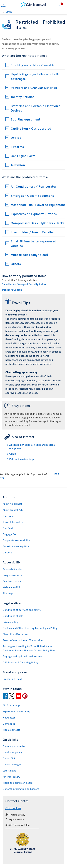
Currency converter (14, 746)
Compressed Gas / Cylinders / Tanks (37, 223)
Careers (7, 552)
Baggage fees (10, 534)
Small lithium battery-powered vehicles (33, 243)
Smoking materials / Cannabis (33, 65)
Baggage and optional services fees (23, 656)
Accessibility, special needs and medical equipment (32, 446)
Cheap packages (12, 764)
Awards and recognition (16, 546)
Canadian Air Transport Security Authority (26, 284)
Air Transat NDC (12, 777)
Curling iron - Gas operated (31, 128)
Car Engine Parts (23, 156)
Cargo (13, 454)
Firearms (17, 147)
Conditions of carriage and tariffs (22, 610)
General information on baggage (21, 789)
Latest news (9, 771)
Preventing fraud (12, 679)
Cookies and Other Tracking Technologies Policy (30, 628)
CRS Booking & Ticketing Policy (20, 662)
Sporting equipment (25, 119)
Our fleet (8, 528)
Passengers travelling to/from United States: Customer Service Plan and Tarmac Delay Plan (29, 648)
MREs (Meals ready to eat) (29, 255)
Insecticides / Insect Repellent (33, 232)
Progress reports (12, 575)
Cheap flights (10, 758)
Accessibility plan (13, 569)
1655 (56, 474)
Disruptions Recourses (15, 634)
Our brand (8, 516)
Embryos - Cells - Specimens (32, 195)
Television (18, 165)
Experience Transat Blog (16, 711)
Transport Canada (12, 290)
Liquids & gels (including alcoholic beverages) (35, 76)
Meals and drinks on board (18, 783)
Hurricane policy (12, 752)
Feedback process (13, 581)
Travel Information (13, 522)
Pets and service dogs (22, 459)
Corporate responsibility (17, 540)
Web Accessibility (13, 587)
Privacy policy (10, 622)
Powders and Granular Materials (34, 87)
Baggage (10, 12)
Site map (8, 593)
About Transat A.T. (13, 510)
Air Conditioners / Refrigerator (34, 186)
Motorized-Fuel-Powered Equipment (38, 205)
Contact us (9, 724)
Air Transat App (11, 705)
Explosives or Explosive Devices (34, 214)
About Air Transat (12, 504)
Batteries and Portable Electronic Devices (36, 108)
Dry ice (16, 137)
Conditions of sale (13, 616)
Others (16, 264)
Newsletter (9, 718)
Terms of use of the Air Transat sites (23, 640)
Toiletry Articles (22, 97)
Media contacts (11, 730)
